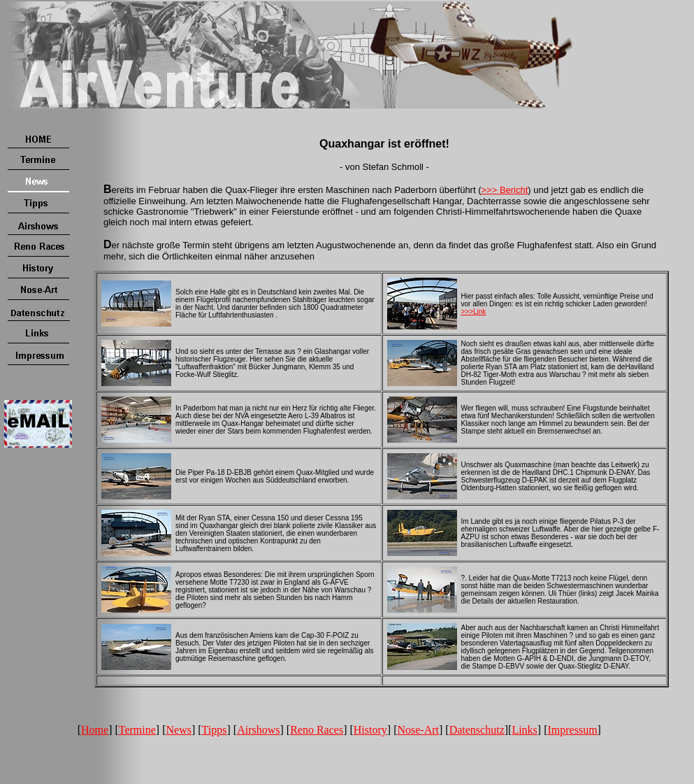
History (370, 730)
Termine (137, 730)
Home (95, 730)
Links (524, 730)
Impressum (573, 730)
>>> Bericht (505, 190)
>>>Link (474, 312)
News (179, 730)
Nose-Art (418, 730)
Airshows (258, 730)
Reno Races (317, 730)
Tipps (215, 730)
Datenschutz (477, 730)
